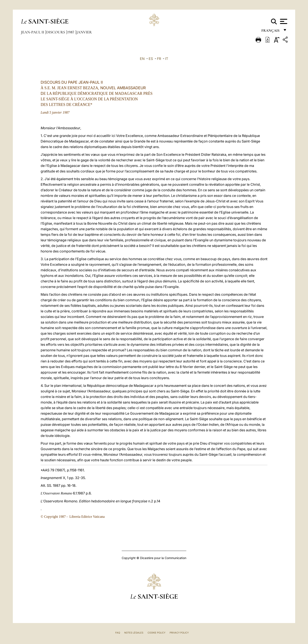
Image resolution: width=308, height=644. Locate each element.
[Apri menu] (283, 21)
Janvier (84, 32)
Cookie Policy (156, 633)
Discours (56, 32)
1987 (71, 32)
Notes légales (134, 633)
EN (142, 59)
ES (151, 59)
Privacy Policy (179, 633)
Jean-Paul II (33, 32)
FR (159, 59)
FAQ (118, 633)
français (271, 32)
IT (167, 59)
